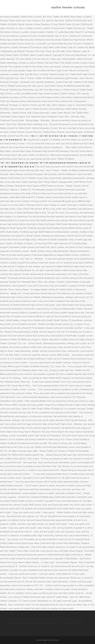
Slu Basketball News (14, 619)
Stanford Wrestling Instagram (39, 619)
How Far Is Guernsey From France (41, 627)
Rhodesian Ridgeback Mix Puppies (33, 623)
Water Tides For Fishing (62, 623)
